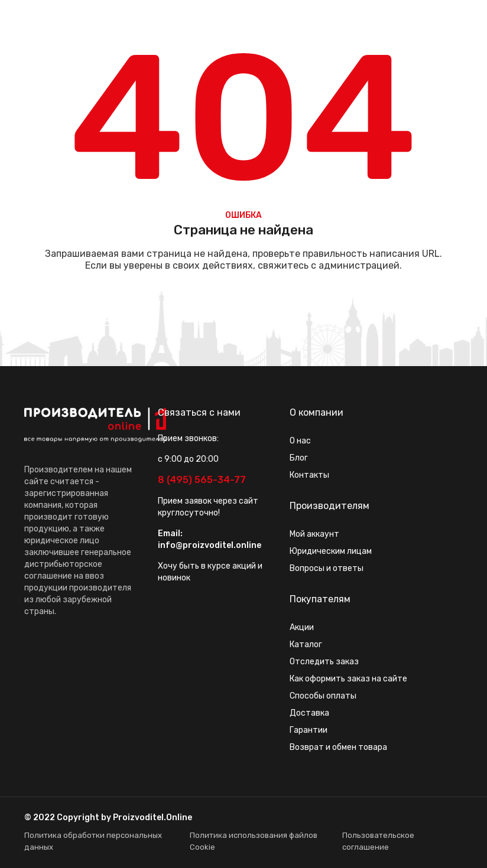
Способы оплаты (323, 696)
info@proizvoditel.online (210, 545)
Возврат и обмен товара (338, 747)
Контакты (309, 475)
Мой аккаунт (314, 534)
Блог (299, 458)
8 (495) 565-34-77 (202, 480)
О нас (300, 441)
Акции (302, 627)
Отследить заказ (324, 662)
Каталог (306, 645)
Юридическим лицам (331, 551)
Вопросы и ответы (327, 568)
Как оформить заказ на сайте (348, 679)
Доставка (309, 713)
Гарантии (309, 730)
